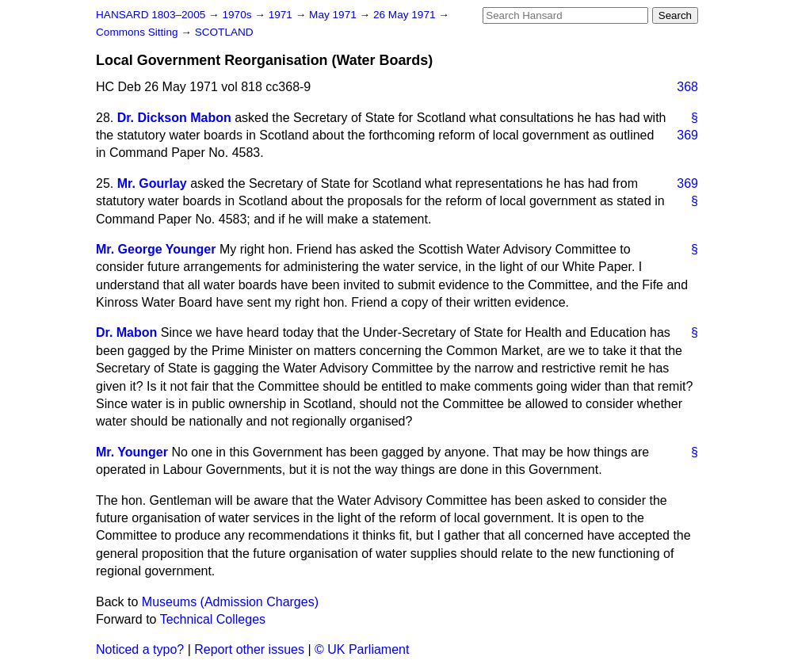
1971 (282, 15)
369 (687, 135)
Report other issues (249, 649)
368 (687, 87)
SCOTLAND (224, 32)
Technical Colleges (213, 619)
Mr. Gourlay (152, 183)
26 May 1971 (406, 15)
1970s (238, 15)
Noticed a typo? (140, 649)
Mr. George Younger (156, 249)
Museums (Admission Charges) (230, 602)
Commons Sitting (138, 32)
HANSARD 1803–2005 (151, 15)
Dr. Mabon (126, 332)
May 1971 (334, 15)
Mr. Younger (132, 452)
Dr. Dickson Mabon (174, 118)
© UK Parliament (362, 649)
